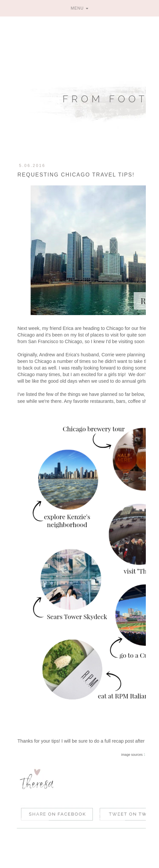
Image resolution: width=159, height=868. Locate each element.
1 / (145, 755)
